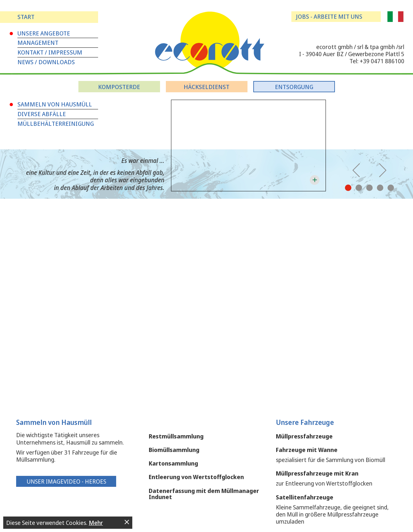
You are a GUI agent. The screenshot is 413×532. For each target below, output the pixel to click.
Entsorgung (294, 87)
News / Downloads (46, 62)
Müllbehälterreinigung (56, 124)
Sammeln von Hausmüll (55, 104)
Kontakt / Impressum (50, 52)
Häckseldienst (206, 87)
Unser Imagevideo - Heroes (66, 481)
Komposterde (119, 87)
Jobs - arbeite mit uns (329, 16)
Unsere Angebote (44, 33)
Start (26, 17)
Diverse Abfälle (42, 114)
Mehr (96, 523)
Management (38, 43)
